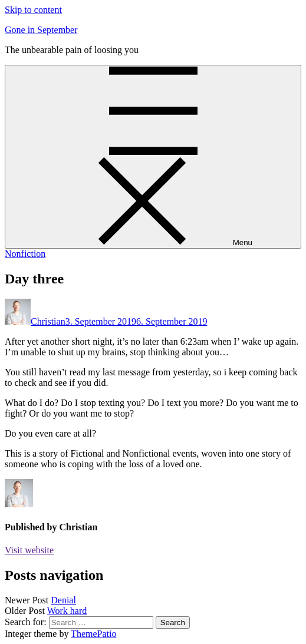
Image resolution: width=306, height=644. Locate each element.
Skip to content (33, 10)
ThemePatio (93, 634)
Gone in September (41, 30)
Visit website (29, 550)
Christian (48, 321)
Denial (63, 600)
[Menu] (153, 157)
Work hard (67, 611)
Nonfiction (25, 254)
